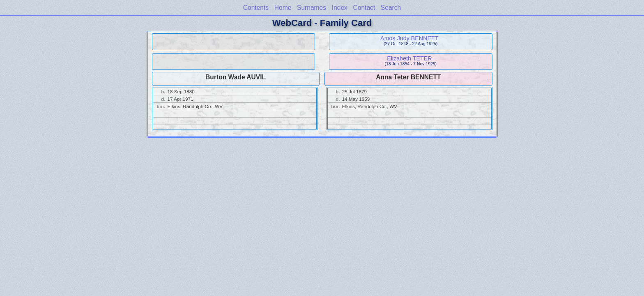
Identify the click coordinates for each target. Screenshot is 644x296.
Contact (364, 8)
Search (391, 8)
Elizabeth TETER (409, 58)
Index (340, 8)
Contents (256, 8)
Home (283, 8)
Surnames (312, 8)
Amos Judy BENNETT (409, 38)
